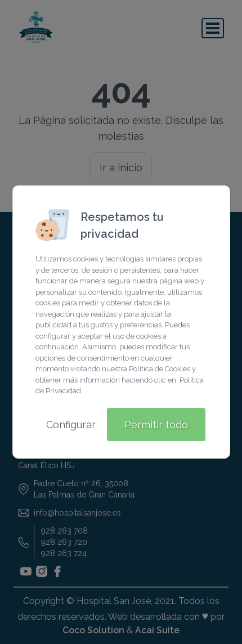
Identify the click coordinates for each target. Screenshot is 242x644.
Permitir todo (156, 425)
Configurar (71, 425)
